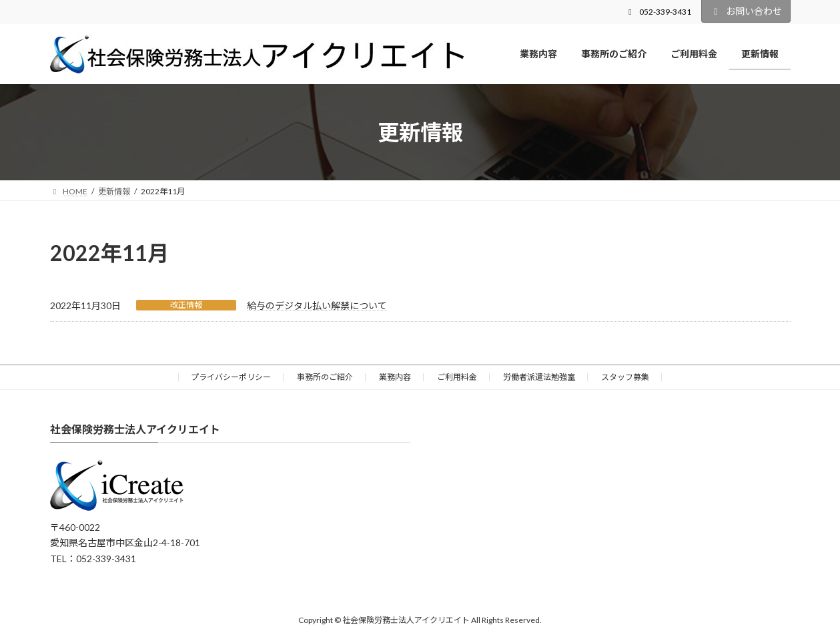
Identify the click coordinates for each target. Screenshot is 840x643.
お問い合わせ (746, 11)
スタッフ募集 (625, 377)
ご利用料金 (457, 377)
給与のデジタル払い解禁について (317, 305)
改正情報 (186, 305)
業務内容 (395, 377)
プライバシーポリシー (231, 377)
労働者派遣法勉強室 (539, 377)
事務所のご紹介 (325, 377)
